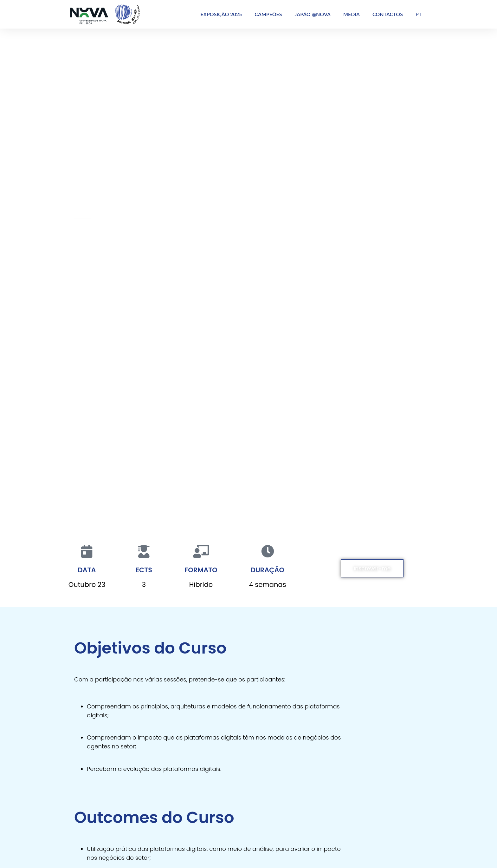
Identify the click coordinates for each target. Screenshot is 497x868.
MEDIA (352, 14)
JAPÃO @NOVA (313, 14)
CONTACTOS (388, 14)
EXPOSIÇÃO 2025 (221, 14)
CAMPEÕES (268, 14)
